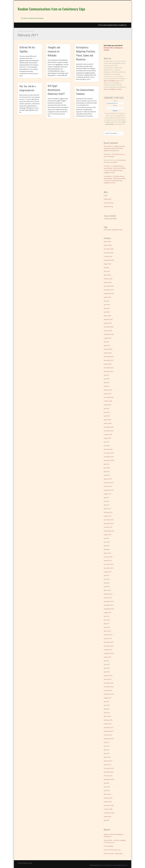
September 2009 (109, 813)
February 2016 (108, 557)
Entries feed (107, 199)
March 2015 (107, 590)
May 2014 (107, 624)
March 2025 (107, 275)
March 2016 (107, 553)
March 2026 (107, 242)
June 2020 (107, 412)
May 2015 (107, 583)
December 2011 (109, 728)
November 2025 (109, 253)
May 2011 (107, 750)
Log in (106, 195)
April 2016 (107, 549)
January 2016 (108, 561)
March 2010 (107, 794)
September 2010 (109, 779)
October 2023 (108, 331)
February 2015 (108, 594)
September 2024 (109, 293)
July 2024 (106, 301)
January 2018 (108, 479)
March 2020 (107, 420)
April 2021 (107, 386)
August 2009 (107, 817)
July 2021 (106, 375)
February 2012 (108, 720)
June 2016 (107, 542)
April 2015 (107, 587)
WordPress (124, 865)
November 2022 (109, 360)
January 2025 (108, 282)
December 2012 (109, 683)
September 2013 (109, 653)
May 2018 (107, 472)
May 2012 (107, 709)
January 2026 (108, 245)
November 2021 (109, 371)
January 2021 (108, 394)
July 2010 (106, 783)
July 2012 (106, 702)
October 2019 (108, 434)
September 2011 (109, 739)
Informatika (107, 176)
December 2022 (109, 357)
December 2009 (109, 805)
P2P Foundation (109, 846)
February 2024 (108, 319)
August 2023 (107, 338)
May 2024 (107, 308)
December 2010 (109, 768)
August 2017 (107, 494)
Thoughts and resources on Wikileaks (54, 51)
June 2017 (107, 501)
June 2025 (107, 271)
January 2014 (108, 638)
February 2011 (108, 761)
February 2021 (108, 390)
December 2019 (109, 427)
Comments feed (109, 203)
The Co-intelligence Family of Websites (112, 25)
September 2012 (109, 694)
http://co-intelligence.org (111, 81)
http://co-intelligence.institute (113, 89)
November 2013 (109, 646)
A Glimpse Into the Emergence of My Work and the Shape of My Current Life (114, 148)
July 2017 (106, 498)
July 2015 (106, 575)
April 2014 (107, 627)
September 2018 (109, 460)
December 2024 (109, 286)
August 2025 (107, 264)
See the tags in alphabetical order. (113, 230)
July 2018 (106, 464)
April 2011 (107, 753)
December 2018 (109, 453)
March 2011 (107, 757)
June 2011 (107, 746)
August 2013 (107, 657)
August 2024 (107, 297)
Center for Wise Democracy (112, 850)
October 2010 (108, 776)
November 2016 (109, 523)
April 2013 (107, 672)
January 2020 (108, 423)
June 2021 (107, 379)
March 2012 (107, 716)
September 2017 (109, 490)
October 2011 (108, 735)
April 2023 (107, 345)
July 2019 (106, 442)
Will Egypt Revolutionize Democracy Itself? (56, 90)
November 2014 (109, 605)
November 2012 (109, 687)
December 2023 (109, 327)
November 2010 (109, 772)
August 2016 (107, 535)
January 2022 (108, 364)
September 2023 (109, 334)
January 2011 (108, 765)
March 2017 (107, 509)
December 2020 (109, 397)
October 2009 (108, 809)
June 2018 (107, 468)
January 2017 (108, 516)
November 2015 (109, 568)
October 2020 (108, 401)
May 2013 (107, 668)
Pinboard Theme (103, 865)
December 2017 (109, 483)
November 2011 (109, 731)
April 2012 (107, 713)
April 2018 (107, 475)
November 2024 (109, 290)
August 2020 (107, 405)
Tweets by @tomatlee (110, 219)
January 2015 (108, 598)
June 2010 (107, 787)
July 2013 (106, 661)
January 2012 (108, 724)
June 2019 (107, 446)
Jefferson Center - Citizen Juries (113, 853)
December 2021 (109, 368)
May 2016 (107, 546)
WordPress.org (108, 207)
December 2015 (109, 564)
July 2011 (106, 742)
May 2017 (107, 505)
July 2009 (106, 820)
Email (115, 101)
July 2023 (106, 342)
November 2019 (109, 431)
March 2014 (107, 631)
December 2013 (109, 642)
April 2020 (107, 416)
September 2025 (109, 260)
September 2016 (109, 531)
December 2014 (109, 601)
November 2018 (109, 457)
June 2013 (107, 664)
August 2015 (107, 572)
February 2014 (108, 635)
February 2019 (108, 449)
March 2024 (107, 316)
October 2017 (108, 486)
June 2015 (107, 579)
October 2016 (108, 527)
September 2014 (109, 609)
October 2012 (108, 690)
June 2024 (107, 305)
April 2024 (107, 312)
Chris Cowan (107, 146)
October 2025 (108, 256)
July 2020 (106, 409)
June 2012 (107, 705)
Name (115, 105)
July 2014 (106, 616)
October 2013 (108, 650)
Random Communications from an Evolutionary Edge (51, 9)
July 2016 (106, 538)
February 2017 (108, 512)
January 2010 (108, 802)
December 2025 (109, 249)
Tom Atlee (107, 154)
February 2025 (108, 279)
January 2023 (108, 353)
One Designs (114, 865)
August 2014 (107, 612)
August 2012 (107, 698)
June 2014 (107, 620)
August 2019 (107, 438)
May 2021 (107, 382)
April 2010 (107, 791)
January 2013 (108, 679)
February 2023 (108, 349)
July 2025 (106, 268)
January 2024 (108, 323)
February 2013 (108, 676)
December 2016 (109, 520)
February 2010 (108, 798)
